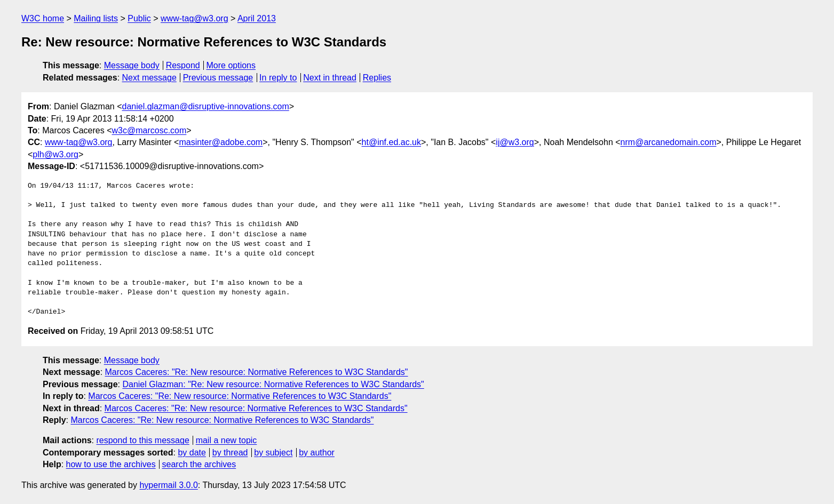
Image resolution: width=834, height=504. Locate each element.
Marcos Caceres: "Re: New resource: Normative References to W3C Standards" (257, 372)
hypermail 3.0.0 (168, 485)
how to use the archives (111, 464)
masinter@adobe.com (221, 142)
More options (231, 65)
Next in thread (330, 78)
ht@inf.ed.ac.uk (391, 142)
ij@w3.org (515, 142)
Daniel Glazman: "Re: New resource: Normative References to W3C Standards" (273, 384)
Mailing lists (96, 18)
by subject (273, 453)
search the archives (199, 464)
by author (317, 453)
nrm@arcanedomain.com (669, 142)
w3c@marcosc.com (149, 130)
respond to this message (142, 440)
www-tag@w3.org (194, 18)
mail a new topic (227, 440)
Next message (149, 78)
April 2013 (257, 18)
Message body (132, 65)
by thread (230, 453)
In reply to (278, 78)
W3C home (43, 18)
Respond (183, 65)
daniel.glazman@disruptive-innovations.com (206, 106)
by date (192, 453)
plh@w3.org (55, 154)
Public (139, 18)
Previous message (218, 78)
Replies (377, 78)
